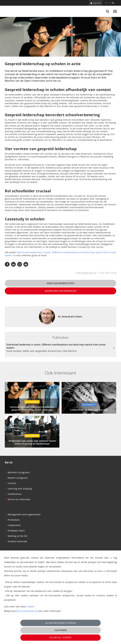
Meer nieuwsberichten (60, 283)
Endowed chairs (15, 531)
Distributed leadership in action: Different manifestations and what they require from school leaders (60, 254)
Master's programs (16, 478)
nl (113, 3)
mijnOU (96, 3)
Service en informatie (18, 499)
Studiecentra (13, 494)
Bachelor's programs (17, 472)
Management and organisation (23, 514)
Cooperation (13, 525)
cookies (30, 607)
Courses (11, 483)
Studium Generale (16, 541)
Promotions (12, 520)
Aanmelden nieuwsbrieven (61, 291)
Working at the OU (16, 536)
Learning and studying (18, 489)
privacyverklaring (28, 611)
